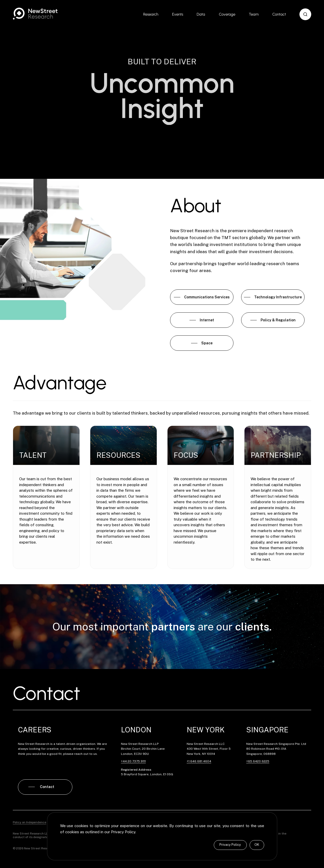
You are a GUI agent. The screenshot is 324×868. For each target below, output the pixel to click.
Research (151, 14)
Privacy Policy (230, 845)
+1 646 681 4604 (199, 761)
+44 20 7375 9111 (133, 761)
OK (257, 845)
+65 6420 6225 (258, 761)
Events (178, 14)
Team (254, 14)
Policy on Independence (30, 822)
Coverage (227, 14)
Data (201, 14)
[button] (305, 14)
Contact (279, 14)
